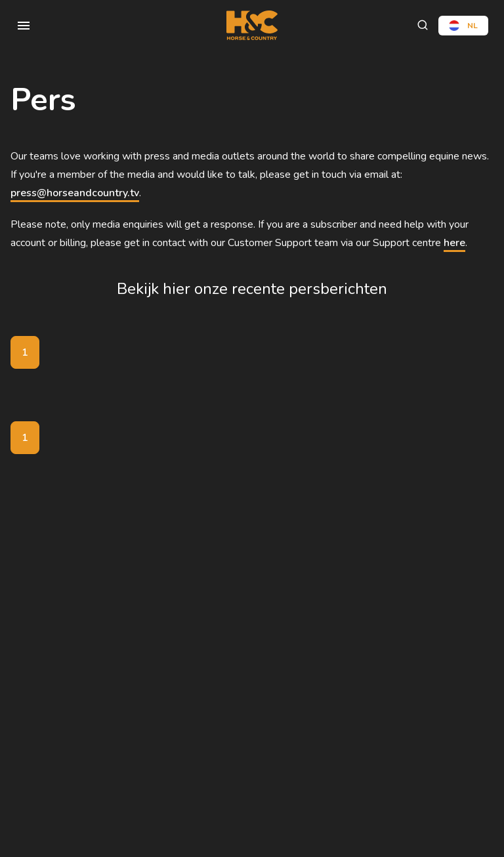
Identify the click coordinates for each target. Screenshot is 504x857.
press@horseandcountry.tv (75, 193)
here (454, 243)
